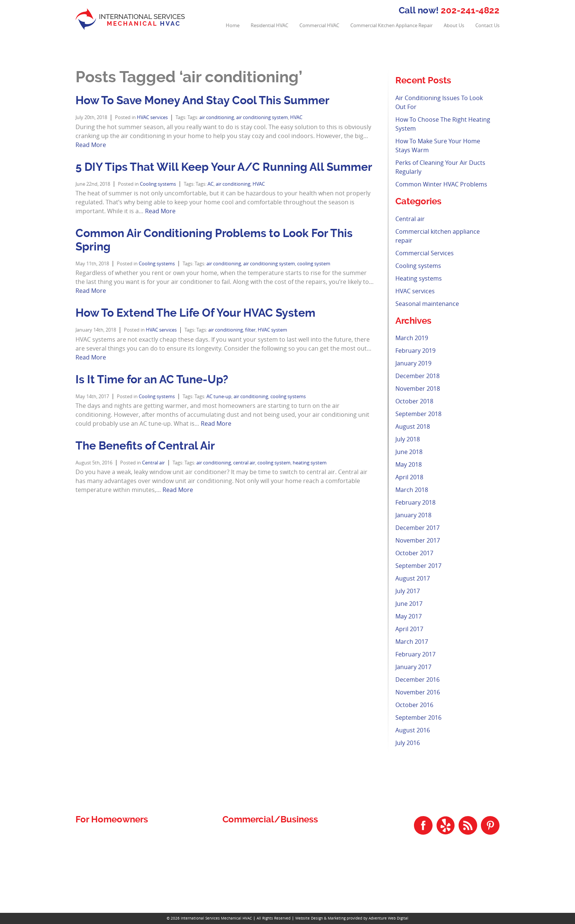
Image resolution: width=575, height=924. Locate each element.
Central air (153, 463)
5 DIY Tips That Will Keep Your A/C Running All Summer (224, 167)
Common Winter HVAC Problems (441, 184)
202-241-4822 (470, 10)
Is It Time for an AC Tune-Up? (152, 379)
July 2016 (408, 743)
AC (211, 184)
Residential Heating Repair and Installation (132, 872)
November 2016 (418, 692)
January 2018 (413, 515)
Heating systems (419, 278)
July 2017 (408, 591)
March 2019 (412, 338)
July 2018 (408, 439)
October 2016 (414, 705)
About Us (454, 25)
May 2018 (409, 464)
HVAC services (152, 117)
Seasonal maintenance (427, 304)
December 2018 (417, 376)
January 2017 (413, 667)
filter (250, 330)
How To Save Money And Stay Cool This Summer (203, 100)
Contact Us (487, 25)
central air (244, 463)
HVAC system (272, 330)
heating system (310, 463)
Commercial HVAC (319, 25)
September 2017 (418, 566)
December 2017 (417, 528)
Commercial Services (425, 253)
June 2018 (409, 452)
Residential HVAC (269, 25)
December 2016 (417, 680)
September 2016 (418, 717)
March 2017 (412, 642)
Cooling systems (158, 184)
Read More (91, 145)
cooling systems (288, 397)
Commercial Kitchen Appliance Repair (391, 25)
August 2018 (413, 426)
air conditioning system (262, 117)
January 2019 (413, 363)
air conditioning (217, 117)
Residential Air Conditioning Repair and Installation (143, 855)
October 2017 (414, 553)
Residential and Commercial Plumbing (128, 837)
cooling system (314, 264)
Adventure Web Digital (388, 918)
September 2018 (418, 414)
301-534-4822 (480, 881)
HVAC (296, 117)
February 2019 (415, 351)
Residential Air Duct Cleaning (115, 846)
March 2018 (412, 490)
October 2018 (414, 401)
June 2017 (409, 604)
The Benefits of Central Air (145, 446)
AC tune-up (219, 397)
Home (233, 25)
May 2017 (409, 616)
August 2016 (413, 730)
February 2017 (415, 654)
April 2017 (409, 629)
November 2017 (418, 540)
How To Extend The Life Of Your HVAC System (195, 313)
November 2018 (418, 389)
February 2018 (415, 502)
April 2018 (409, 477)
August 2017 (413, 578)
